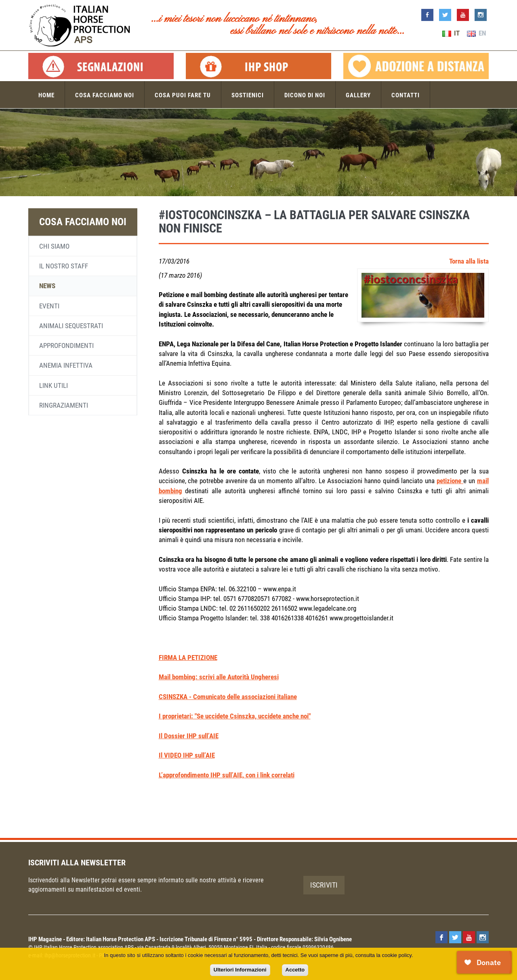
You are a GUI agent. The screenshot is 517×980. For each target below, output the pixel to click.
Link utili (54, 385)
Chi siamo (54, 246)
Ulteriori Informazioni (240, 970)
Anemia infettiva (66, 365)
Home (46, 95)
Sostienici (248, 95)
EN (476, 33)
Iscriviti (324, 885)
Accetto (295, 970)
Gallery (358, 95)
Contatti (406, 95)
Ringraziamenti (64, 405)
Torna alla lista (469, 261)
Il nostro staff (64, 266)
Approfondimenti (66, 346)
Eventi (49, 306)
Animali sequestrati (71, 326)
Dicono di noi (305, 95)
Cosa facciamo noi (105, 95)
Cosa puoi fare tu (183, 95)
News (47, 286)
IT (451, 33)
